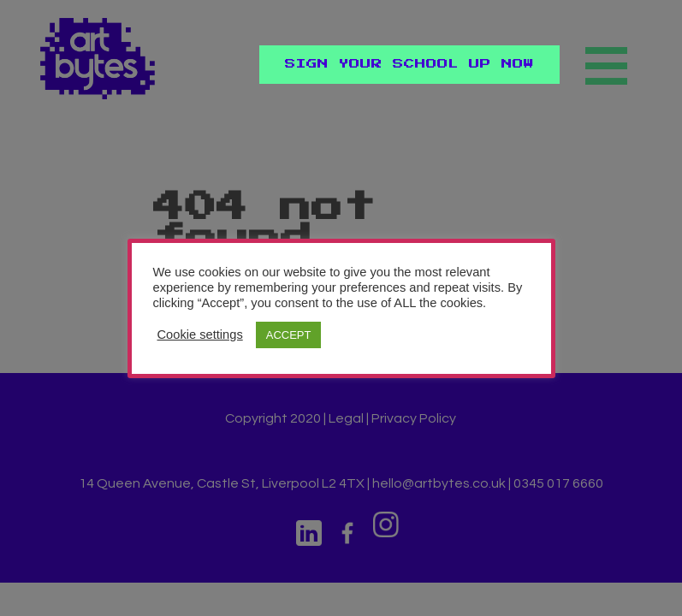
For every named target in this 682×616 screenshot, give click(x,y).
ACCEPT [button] (289, 335)
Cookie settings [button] (200, 335)
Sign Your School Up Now (409, 64)
